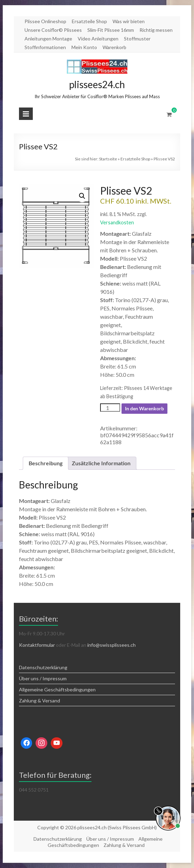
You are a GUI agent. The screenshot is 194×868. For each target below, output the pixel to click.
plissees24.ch (97, 84)
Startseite (108, 159)
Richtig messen (156, 30)
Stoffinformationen (45, 47)
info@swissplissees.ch (111, 645)
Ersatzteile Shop (89, 21)
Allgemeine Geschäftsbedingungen (57, 689)
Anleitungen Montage (48, 39)
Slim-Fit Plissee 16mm (111, 30)
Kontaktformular (37, 645)
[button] (82, 196)
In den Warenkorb (144, 408)
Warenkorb (114, 47)
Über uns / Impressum (43, 678)
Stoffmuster (137, 39)
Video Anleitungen (98, 39)
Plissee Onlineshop (45, 21)
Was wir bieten (129, 21)
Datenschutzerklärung (43, 667)
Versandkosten (117, 222)
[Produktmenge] (110, 408)
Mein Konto (84, 47)
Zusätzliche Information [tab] (101, 463)
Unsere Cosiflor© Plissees (53, 30)
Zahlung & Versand (40, 701)
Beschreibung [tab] (46, 463)
